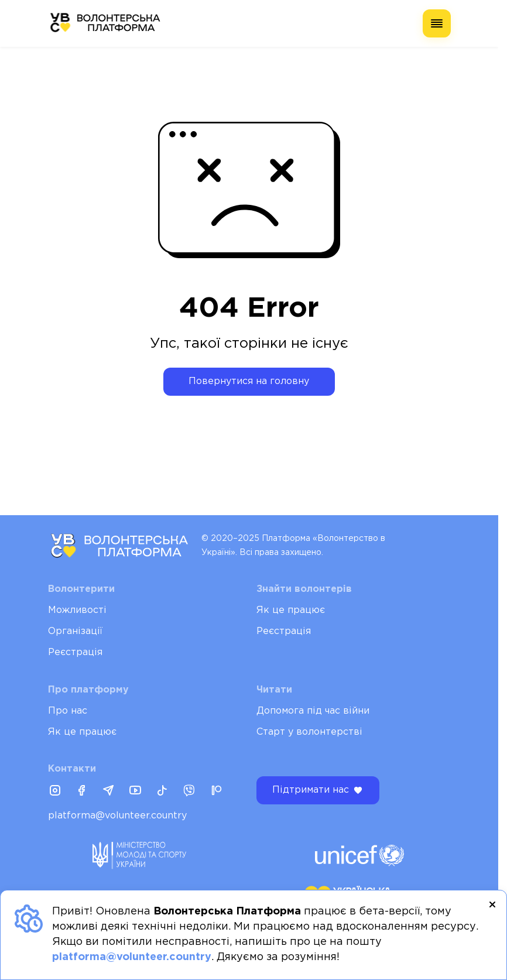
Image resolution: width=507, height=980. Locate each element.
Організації (75, 631)
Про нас (68, 711)
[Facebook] (81, 791)
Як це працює (291, 610)
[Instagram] (55, 791)
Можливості (77, 610)
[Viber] (189, 791)
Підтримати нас (318, 790)
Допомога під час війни (313, 711)
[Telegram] (108, 791)
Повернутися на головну (249, 381)
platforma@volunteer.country (117, 816)
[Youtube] (135, 791)
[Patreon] (216, 791)
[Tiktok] (162, 791)
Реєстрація (75, 652)
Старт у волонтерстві (309, 732)
